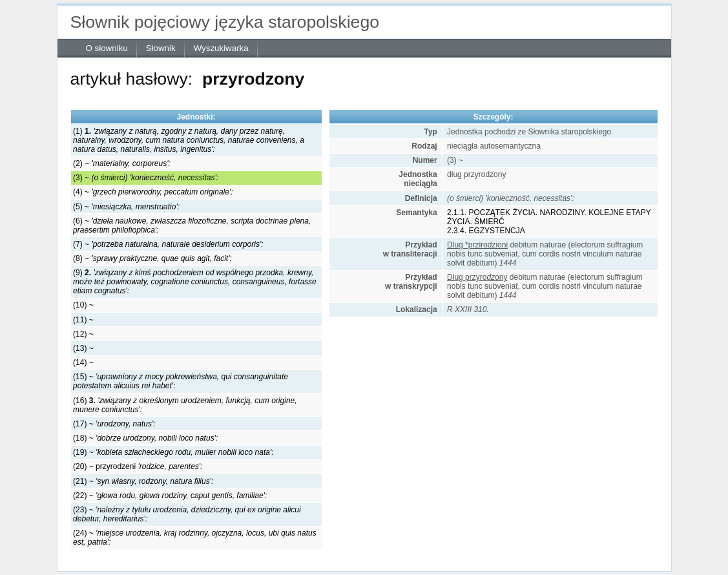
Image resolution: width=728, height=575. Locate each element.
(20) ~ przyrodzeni (138, 466)
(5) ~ (126, 207)
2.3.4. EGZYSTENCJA (486, 231)
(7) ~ (168, 244)
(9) (195, 282)
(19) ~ (173, 452)
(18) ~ (145, 438)
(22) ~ (170, 496)
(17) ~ (114, 424)
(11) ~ (83, 320)
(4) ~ (153, 192)
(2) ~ (122, 163)
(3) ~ (146, 178)
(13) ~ (83, 348)
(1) (189, 140)
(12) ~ (83, 334)
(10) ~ (83, 305)
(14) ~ (83, 362)
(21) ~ (143, 481)
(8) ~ (152, 258)
